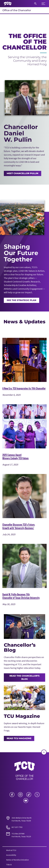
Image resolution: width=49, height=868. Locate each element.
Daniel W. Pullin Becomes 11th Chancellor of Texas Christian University (21, 596)
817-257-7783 (17, 827)
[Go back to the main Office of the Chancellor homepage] (25, 771)
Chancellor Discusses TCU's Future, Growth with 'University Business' (19, 526)
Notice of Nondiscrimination (18, 860)
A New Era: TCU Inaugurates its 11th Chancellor (24, 388)
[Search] (35, 4)
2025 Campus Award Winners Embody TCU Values (16, 457)
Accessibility (11, 855)
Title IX (9, 865)
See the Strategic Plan (22, 300)
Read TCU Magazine (19, 738)
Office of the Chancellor (17, 10)
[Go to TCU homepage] (8, 4)
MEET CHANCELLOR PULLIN (23, 173)
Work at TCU (11, 850)
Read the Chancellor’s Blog (24, 677)
